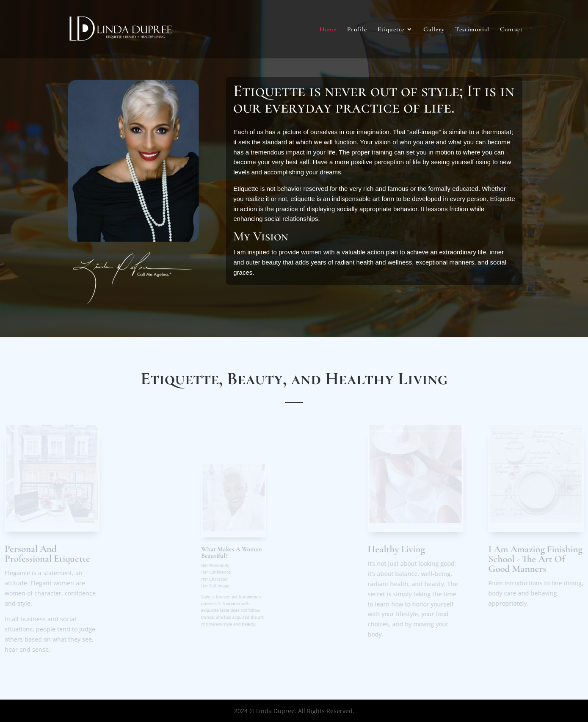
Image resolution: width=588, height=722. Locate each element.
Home (328, 30)
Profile (357, 30)
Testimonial (472, 30)
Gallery (434, 30)
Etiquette (391, 30)
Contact (511, 30)
